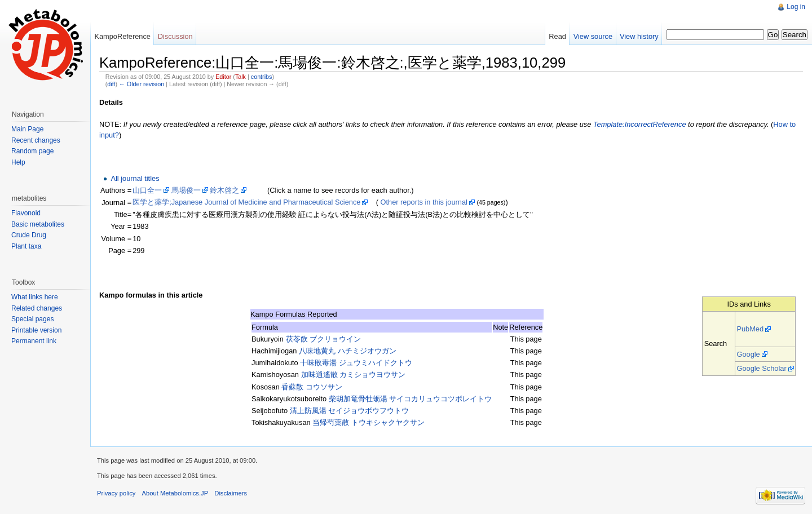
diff (111, 84)
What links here (35, 297)
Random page (32, 151)
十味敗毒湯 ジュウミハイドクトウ (356, 363)
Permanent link (34, 341)
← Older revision (142, 84)
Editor (223, 77)
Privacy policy (116, 493)
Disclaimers (231, 493)
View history (639, 36)
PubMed (750, 329)
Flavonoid (26, 213)
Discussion (175, 36)
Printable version (36, 330)
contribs (262, 77)
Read (557, 36)
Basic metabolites (38, 224)
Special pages (32, 319)
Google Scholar (761, 368)
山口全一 (147, 190)
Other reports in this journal (424, 202)
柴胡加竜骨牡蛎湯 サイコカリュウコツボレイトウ (411, 399)
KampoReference (122, 36)
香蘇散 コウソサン (312, 387)
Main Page (27, 129)
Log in (796, 7)
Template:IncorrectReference (640, 124)
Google (748, 354)
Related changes (37, 308)
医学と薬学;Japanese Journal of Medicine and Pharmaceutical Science (246, 202)
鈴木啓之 (224, 190)
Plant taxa (26, 246)
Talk (240, 77)
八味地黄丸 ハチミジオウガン (348, 351)
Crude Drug (29, 235)
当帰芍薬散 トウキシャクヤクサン (369, 422)
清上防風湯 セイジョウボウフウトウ (350, 411)
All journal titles (135, 178)
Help (18, 162)
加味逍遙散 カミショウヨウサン (354, 375)
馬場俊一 (186, 190)
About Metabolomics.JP (175, 493)
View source (593, 36)
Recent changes (36, 140)
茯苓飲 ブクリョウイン (324, 339)
